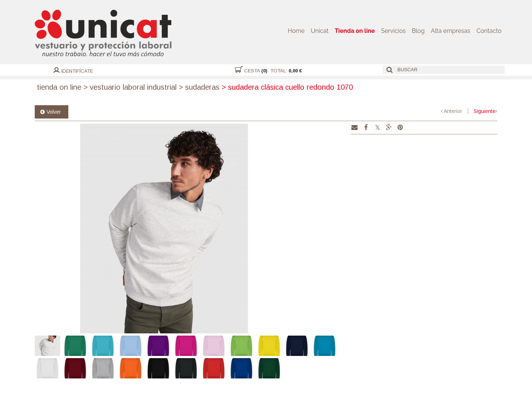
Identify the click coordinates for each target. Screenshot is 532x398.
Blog (419, 31)
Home (299, 31)
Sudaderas (199, 87)
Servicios (395, 31)
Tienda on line (357, 31)
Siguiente (485, 111)
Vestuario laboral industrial (130, 87)
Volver (54, 112)
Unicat (322, 31)
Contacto (489, 31)
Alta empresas (451, 31)
